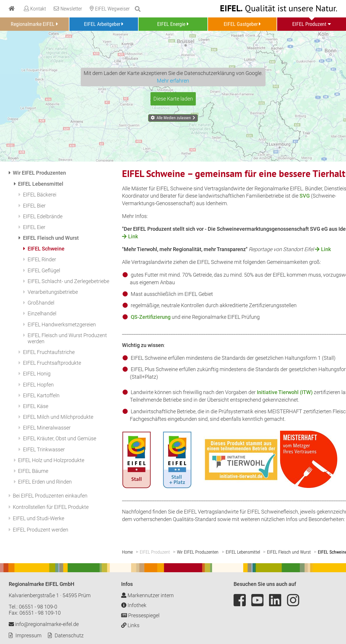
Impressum (28, 635)
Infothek (134, 605)
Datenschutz (69, 635)
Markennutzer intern (147, 595)
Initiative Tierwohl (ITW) (285, 392)
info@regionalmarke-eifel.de (44, 624)
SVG (305, 196)
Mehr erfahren (173, 81)
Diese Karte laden (173, 99)
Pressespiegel (140, 615)
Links (130, 625)
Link (133, 236)
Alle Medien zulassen (174, 118)
